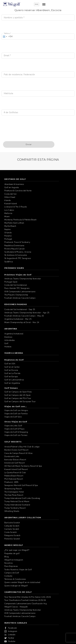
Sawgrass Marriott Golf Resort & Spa (21, 485)
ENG (61, 4)
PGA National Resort (14, 479)
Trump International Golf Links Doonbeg (22, 498)
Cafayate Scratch (12, 526)
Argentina (11, 329)
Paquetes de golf (12, 554)
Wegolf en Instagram (14, 560)
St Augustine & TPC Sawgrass (18, 258)
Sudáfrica (9, 262)
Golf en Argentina (12, 383)
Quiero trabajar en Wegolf (16, 586)
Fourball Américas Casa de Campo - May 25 (24, 316)
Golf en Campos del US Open (17, 395)
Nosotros (9, 563)
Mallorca (8, 213)
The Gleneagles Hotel (14, 492)
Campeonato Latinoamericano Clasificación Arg (25, 604)
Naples (8, 229)
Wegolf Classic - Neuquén (16, 607)
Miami (7, 217)
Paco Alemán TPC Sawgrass (17, 288)
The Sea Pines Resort (14, 495)
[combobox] (7, 37)
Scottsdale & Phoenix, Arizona (18, 252)
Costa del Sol (10, 194)
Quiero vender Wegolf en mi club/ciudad (22, 582)
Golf (6, 343)
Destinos (8, 337)
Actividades (10, 340)
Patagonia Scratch (12, 536)
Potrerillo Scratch (12, 539)
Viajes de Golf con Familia (16, 414)
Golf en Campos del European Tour (20, 402)
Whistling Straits (12, 511)
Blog (7, 557)
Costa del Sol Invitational (16, 285)
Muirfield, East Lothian (14, 223)
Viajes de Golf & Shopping (16, 432)
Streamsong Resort (13, 489)
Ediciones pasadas (16, 304)
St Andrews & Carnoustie (16, 255)
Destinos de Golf (15, 179)
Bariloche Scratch (12, 523)
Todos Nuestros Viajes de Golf (18, 570)
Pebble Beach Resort (14, 476)
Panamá (8, 236)
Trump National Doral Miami (17, 502)
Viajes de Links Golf (13, 426)
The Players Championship (16, 295)
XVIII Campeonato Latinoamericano (20, 292)
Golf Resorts (13, 442)
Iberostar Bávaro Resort (15, 460)
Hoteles (8, 347)
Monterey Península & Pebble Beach (20, 220)
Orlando (8, 233)
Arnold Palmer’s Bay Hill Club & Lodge (22, 447)
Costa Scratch (10, 532)
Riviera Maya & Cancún (15, 249)
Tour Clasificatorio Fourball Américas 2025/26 (25, 600)
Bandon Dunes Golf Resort (16, 450)
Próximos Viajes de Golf (18, 275)
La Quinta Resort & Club (15, 473)
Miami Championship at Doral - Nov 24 (22, 322)
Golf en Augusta (12, 188)
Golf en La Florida (12, 373)
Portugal (8, 239)
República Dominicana (14, 246)
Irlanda (7, 200)
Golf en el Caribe (12, 367)
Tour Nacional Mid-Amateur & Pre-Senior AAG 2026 (28, 597)
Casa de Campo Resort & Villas (18, 453)
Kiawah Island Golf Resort (16, 469)
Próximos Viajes (14, 268)
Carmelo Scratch (12, 529)
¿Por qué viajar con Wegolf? (17, 550)
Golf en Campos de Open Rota (18, 392)
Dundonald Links (12, 456)
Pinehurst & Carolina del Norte (18, 191)
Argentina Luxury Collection (23, 517)
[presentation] (24, 134)
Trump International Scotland (17, 505)
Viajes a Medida (14, 353)
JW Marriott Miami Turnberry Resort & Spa (23, 466)
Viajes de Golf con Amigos (16, 410)
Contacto (8, 576)
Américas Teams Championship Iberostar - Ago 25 (27, 313)
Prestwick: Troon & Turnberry (17, 242)
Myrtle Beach (10, 226)
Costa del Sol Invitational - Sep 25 (20, 310)
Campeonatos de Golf (18, 592)
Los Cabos (9, 210)
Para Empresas (11, 566)
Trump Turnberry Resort (15, 508)
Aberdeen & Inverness (14, 184)
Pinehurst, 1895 (11, 482)
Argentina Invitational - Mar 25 (18, 319)
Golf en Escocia (11, 370)
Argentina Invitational (14, 334)
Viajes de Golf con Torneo (16, 435)
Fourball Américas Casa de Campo (20, 298)
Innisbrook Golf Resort (15, 463)
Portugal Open (11, 282)
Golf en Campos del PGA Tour (18, 398)
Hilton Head (10, 197)
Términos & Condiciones (15, 579)
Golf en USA (10, 364)
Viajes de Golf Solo (13, 417)
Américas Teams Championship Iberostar (23, 279)
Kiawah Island (11, 204)
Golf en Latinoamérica (14, 380)
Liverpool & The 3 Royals (16, 207)
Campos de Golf (12, 573)
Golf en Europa (11, 377)
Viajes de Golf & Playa (14, 429)
